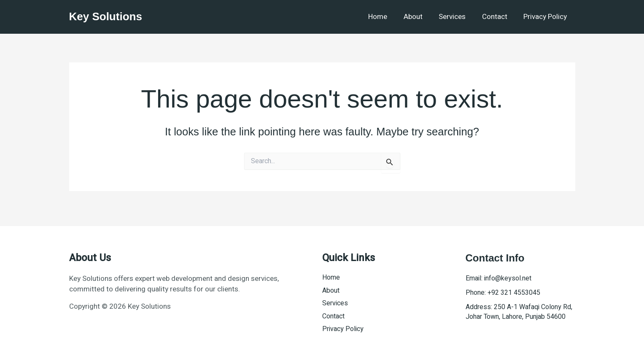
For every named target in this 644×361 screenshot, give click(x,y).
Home (387, 17)
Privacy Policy (546, 17)
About (420, 17)
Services (457, 17)
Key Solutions (106, 16)
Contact (498, 17)
